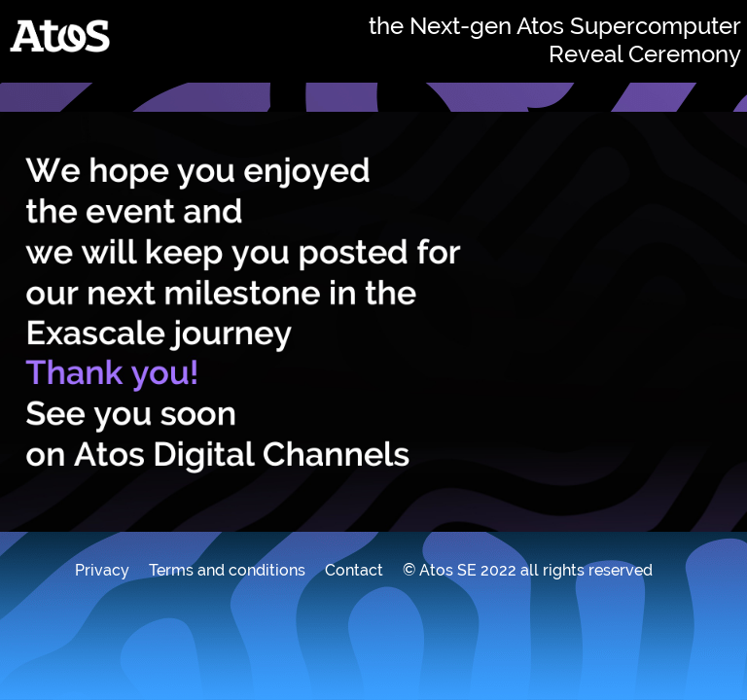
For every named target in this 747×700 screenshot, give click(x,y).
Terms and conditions (227, 570)
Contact (354, 570)
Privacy (102, 570)
